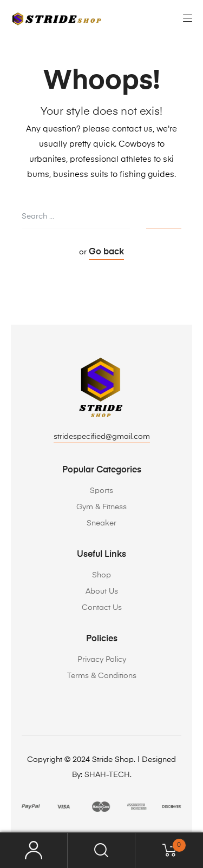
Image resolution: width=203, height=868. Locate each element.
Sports (101, 491)
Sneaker (101, 523)
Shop (101, 575)
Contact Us (102, 608)
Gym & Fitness (101, 507)
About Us (102, 591)
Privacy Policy (102, 660)
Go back (106, 252)
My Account (34, 850)
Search (101, 850)
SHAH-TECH (107, 775)
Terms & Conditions (102, 676)
